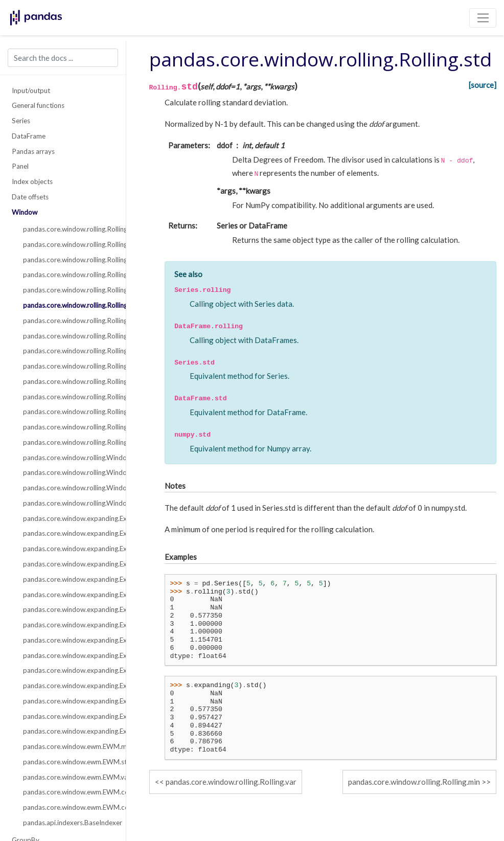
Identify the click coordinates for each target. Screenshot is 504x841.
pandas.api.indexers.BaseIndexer (68, 823)
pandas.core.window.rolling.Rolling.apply (68, 412)
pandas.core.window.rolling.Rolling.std (68, 305)
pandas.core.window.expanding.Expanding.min (68, 609)
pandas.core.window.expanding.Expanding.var (68, 579)
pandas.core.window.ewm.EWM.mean (68, 746)
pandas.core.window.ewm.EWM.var (68, 777)
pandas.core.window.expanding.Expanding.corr (68, 640)
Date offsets (30, 197)
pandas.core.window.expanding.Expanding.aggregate (68, 716)
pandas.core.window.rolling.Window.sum (68, 472)
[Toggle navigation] (483, 18)
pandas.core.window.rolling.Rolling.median (68, 275)
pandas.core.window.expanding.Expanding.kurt (68, 686)
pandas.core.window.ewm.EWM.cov (68, 807)
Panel (20, 166)
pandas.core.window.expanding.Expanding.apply (68, 701)
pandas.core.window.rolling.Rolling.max (68, 336)
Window (25, 212)
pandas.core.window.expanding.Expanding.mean (68, 549)
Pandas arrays (33, 151)
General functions (38, 105)
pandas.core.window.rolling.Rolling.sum (68, 244)
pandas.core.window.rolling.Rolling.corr (68, 351)
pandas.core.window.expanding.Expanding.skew (68, 670)
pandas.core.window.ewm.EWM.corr (68, 792)
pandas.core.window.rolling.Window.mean (68, 458)
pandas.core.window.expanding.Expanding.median (68, 564)
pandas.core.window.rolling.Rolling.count (68, 229)
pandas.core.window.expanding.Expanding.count (68, 518)
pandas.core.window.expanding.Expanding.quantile (68, 731)
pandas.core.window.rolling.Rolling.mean (68, 260)
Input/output (31, 90)
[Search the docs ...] (63, 58)
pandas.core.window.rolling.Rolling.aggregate (68, 427)
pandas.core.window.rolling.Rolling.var (68, 290)
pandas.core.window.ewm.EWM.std (68, 762)
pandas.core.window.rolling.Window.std (68, 503)
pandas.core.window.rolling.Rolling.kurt (68, 397)
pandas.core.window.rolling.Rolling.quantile (68, 442)
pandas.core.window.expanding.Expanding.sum (68, 533)
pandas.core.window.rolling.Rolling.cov (68, 366)
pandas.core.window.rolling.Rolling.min (68, 321)
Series (21, 121)
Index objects (32, 181)
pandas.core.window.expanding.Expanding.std (68, 595)
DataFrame (29, 136)
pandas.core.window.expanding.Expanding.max (68, 625)
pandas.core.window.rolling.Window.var (68, 488)
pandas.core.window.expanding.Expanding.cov (68, 655)
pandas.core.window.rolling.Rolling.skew (68, 381)
